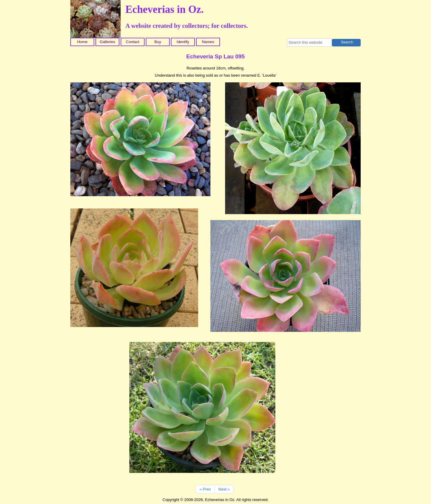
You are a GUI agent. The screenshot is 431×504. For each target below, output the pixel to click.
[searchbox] (309, 43)
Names (208, 42)
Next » (224, 489)
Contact (133, 42)
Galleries (107, 42)
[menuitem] (83, 42)
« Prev (205, 489)
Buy (158, 42)
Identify (183, 42)
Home (82, 42)
